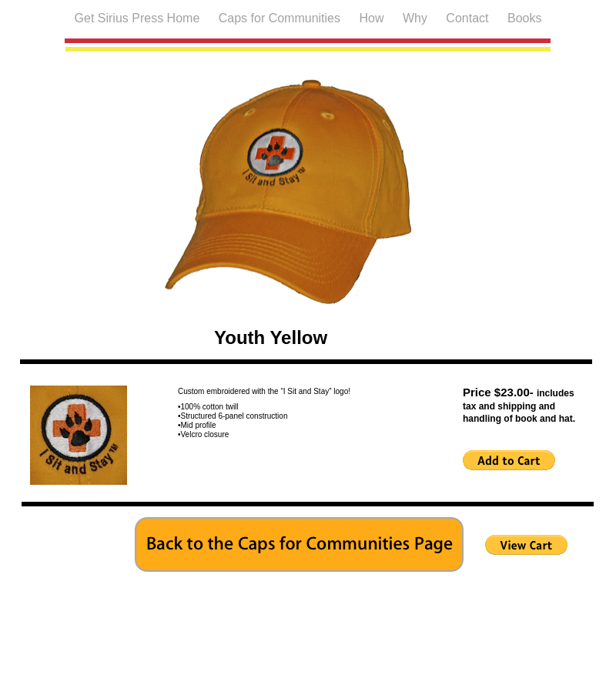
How (373, 18)
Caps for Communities (281, 18)
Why (417, 18)
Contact (469, 18)
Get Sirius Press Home (139, 18)
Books (524, 18)
